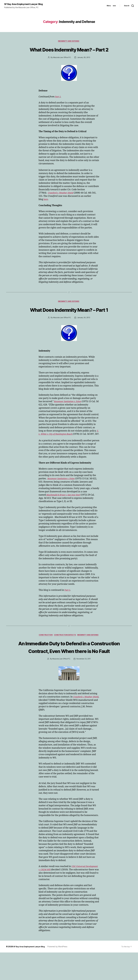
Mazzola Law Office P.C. (62, 66)
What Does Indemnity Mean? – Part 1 (69, 322)
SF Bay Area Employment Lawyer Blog (26, 4)
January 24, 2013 (84, 334)
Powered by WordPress (60, 974)
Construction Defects (65, 655)
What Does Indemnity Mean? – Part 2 (69, 53)
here (46, 208)
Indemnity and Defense (69, 42)
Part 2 (68, 610)
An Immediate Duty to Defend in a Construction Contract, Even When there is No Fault (69, 670)
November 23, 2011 (84, 686)
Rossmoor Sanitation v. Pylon (69, 418)
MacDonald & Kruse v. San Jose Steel (65, 514)
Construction (45, 655)
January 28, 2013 (84, 66)
